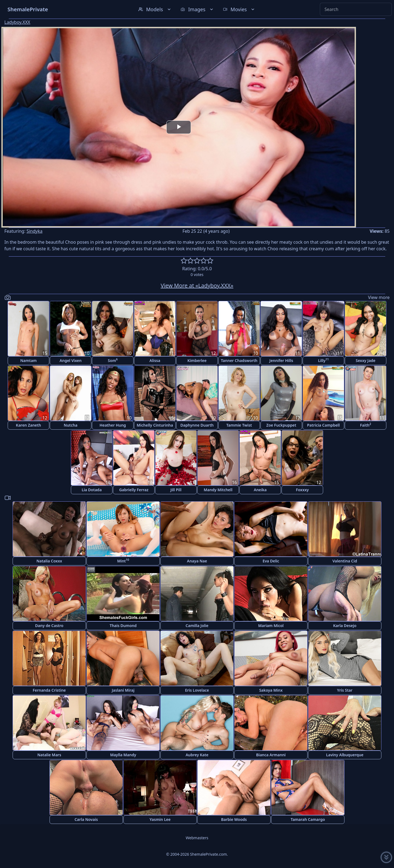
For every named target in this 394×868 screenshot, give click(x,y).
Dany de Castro (49, 626)
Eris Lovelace (197, 690)
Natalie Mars (49, 755)
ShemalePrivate (28, 9)
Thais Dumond (123, 626)
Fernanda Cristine (49, 690)
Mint (123, 561)
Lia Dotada (92, 490)
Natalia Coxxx (49, 561)
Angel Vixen (71, 360)
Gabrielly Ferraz (134, 490)
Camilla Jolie (197, 626)
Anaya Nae (197, 561)
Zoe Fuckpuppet (281, 425)
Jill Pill (176, 490)
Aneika (260, 490)
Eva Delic (271, 561)
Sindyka (34, 231)
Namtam (28, 360)
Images (197, 9)
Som (113, 360)
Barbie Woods (234, 819)
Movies (239, 9)
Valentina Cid (345, 561)
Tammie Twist (239, 425)
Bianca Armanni (271, 755)
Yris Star (345, 690)
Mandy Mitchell (218, 490)
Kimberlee (197, 360)
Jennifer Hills (281, 360)
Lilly (323, 360)
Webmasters (197, 838)
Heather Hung (113, 425)
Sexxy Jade (366, 360)
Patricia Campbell (323, 425)
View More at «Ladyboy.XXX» (197, 285)
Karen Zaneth (28, 425)
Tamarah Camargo (308, 819)
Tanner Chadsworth (239, 360)
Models (155, 9)
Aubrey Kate (197, 755)
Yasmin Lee (160, 819)
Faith (366, 425)
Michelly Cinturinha (155, 425)
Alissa (155, 360)
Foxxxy (302, 490)
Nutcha (71, 425)
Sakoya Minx (271, 690)
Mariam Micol (271, 626)
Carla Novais (86, 819)
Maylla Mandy (123, 755)
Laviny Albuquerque (345, 755)
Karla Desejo (345, 626)
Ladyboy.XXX (17, 22)
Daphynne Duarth (197, 425)
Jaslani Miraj (123, 690)
